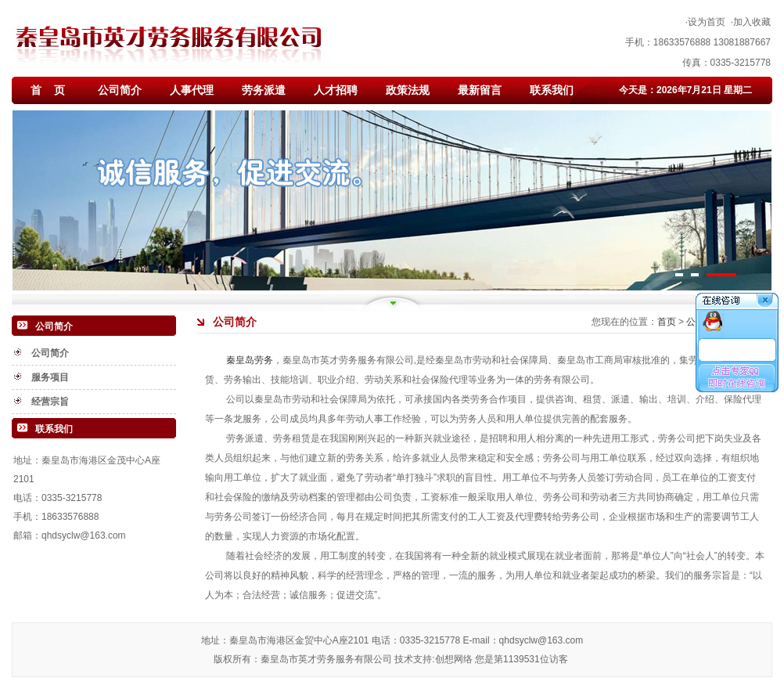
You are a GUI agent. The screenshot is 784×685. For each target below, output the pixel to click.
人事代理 (192, 90)
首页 (668, 322)
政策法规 (408, 90)
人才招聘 (336, 90)
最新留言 (480, 90)
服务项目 (50, 377)
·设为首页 (705, 22)
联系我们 (552, 90)
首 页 (48, 90)
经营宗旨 (50, 402)
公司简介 (120, 90)
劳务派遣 (264, 90)
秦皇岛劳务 (250, 360)
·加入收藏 (751, 22)
